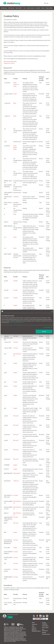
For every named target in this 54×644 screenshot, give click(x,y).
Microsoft (16, 416)
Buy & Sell (38, 8)
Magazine (34, 628)
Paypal (15, 94)
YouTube (16, 336)
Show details (47, 327)
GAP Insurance (11, 8)
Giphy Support (17, 473)
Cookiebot (16, 197)
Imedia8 (15, 281)
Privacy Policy (45, 628)
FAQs (33, 626)
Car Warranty (4, 8)
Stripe (15, 103)
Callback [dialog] (10, 617)
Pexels (15, 83)
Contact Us (35, 624)
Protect (43, 8)
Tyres (25, 8)
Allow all (44, 331)
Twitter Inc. (16, 84)
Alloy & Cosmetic (31, 8)
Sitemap (44, 632)
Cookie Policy (45, 626)
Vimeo (15, 86)
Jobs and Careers (46, 634)
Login (46, 3)
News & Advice (49, 8)
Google (15, 305)
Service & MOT (19, 8)
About (33, 623)
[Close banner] (52, 311)
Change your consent (9, 63)
